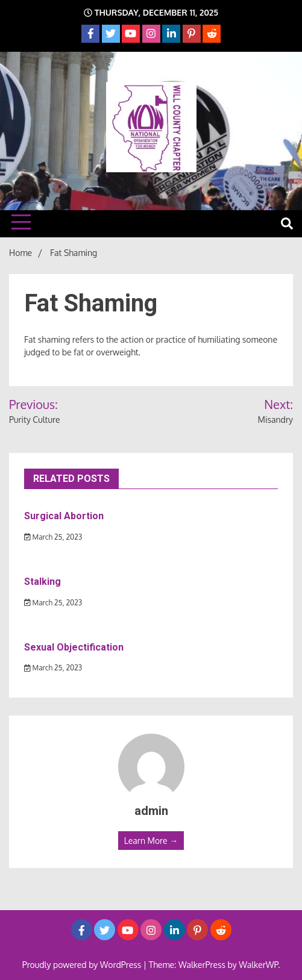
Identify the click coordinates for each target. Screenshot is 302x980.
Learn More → (151, 841)
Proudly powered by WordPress (83, 965)
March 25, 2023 (53, 537)
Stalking (42, 582)
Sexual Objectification (74, 647)
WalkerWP (258, 965)
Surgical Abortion (64, 516)
